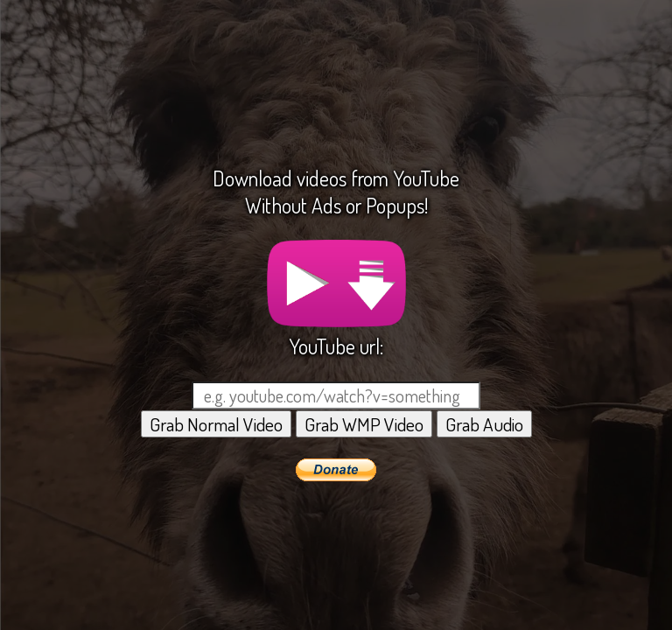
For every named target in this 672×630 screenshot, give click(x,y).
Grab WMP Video (364, 424)
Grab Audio (484, 424)
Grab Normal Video (216, 424)
